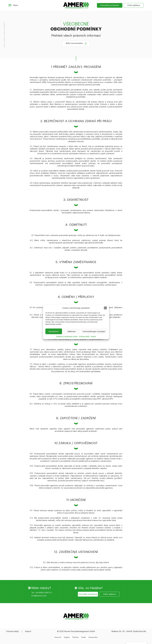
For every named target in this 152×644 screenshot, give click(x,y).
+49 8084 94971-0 (43, 604)
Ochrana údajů (84, 336)
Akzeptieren (54, 331)
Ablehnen (72, 331)
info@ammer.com (39, 607)
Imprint (93, 336)
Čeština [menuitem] (75, 638)
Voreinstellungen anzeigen (94, 331)
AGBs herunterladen (74, 44)
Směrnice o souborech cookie (67, 336)
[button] (105, 308)
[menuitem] (58, 637)
